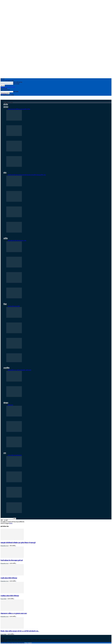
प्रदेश (5, 173)
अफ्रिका (9, 370)
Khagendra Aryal (4, 546)
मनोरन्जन (10, 455)
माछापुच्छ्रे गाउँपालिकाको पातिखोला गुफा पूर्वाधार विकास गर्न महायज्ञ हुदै (24, 123)
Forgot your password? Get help (8, 87)
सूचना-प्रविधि (17, 306)
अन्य (5, 453)
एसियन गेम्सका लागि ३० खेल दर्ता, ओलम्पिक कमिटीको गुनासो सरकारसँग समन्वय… (27, 450)
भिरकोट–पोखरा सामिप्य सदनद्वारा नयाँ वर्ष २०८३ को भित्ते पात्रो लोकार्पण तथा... (20, 631)
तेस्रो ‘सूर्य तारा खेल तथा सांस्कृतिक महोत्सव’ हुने (18, 235)
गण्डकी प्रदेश (20, 175)
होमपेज (6, 105)
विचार (13, 455)
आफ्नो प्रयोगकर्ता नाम (18, 82)
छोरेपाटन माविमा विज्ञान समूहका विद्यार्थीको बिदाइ (18, 320)
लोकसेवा (10, 306)
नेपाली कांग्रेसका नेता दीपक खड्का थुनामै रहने (17, 139)
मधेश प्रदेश (31, 175)
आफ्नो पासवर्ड (16, 84)
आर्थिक (6, 239)
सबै (7, 109)
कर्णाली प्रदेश (10, 175)
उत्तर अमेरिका (17, 370)
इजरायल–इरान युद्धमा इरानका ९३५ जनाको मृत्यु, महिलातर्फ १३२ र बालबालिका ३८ (26, 384)
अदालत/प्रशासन (11, 109)
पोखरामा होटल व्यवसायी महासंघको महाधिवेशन (18, 255)
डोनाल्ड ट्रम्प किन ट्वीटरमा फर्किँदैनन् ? (15, 365)
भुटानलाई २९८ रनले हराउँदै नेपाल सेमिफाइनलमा (18, 434)
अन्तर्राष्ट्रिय (6, 368)
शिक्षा (5, 304)
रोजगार (20, 241)
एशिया (21, 370)
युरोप (30, 370)
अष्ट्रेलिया (13, 370)
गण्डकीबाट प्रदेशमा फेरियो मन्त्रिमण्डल (10, 596)
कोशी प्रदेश (15, 175)
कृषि (11, 241)
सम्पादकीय (16, 455)
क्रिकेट (9, 405)
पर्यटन (14, 241)
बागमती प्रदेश (26, 175)
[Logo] (1, 100)
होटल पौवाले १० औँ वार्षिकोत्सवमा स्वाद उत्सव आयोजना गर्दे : (21, 270)
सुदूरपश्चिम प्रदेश (42, 175)
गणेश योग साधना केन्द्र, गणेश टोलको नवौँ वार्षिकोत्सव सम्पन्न (21, 500)
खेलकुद (6, 403)
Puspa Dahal (3, 599)
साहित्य (13, 306)
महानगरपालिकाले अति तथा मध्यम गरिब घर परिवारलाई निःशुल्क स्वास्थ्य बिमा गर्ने (26, 301)
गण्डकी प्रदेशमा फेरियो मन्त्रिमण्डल (15, 154)
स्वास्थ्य (20, 455)
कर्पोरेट (9, 241)
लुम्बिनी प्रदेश (36, 175)
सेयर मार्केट (24, 241)
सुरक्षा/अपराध (21, 109)
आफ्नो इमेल (16, 92)
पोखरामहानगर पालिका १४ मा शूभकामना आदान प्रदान (19, 169)
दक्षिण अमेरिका (26, 370)
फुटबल (12, 405)
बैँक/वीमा (17, 241)
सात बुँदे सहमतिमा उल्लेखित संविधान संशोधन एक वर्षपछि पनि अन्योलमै (24, 516)
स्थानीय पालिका (27, 109)
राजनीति (16, 109)
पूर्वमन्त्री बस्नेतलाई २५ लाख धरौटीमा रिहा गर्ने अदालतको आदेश (22, 351)
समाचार (6, 107)
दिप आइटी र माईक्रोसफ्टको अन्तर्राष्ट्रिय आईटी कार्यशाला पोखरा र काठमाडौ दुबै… (26, 336)
